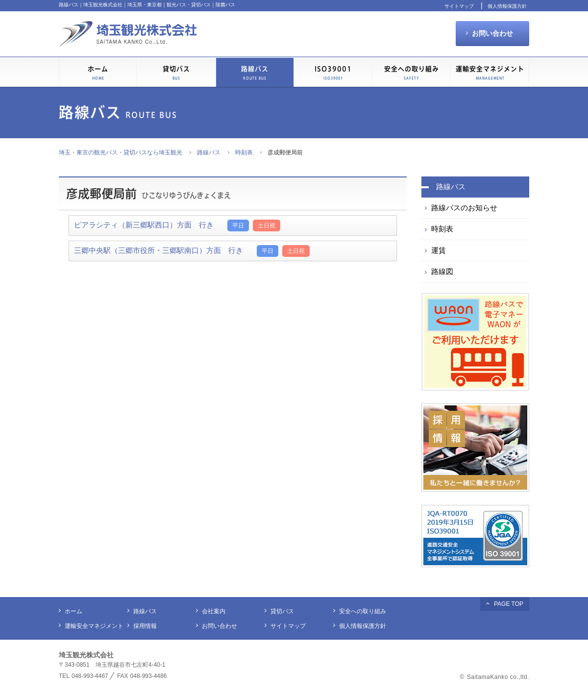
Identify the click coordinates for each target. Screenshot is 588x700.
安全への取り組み (412, 73)
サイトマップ (459, 6)
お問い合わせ (492, 33)
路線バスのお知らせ (464, 208)
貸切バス (176, 73)
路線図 (442, 271)
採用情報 (145, 626)
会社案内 (214, 611)
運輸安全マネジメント (490, 73)
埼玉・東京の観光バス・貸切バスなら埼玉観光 (121, 152)
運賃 (439, 250)
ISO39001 (333, 73)
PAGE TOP (509, 604)
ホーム (98, 73)
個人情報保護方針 (507, 6)
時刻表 (244, 152)
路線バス (209, 152)
